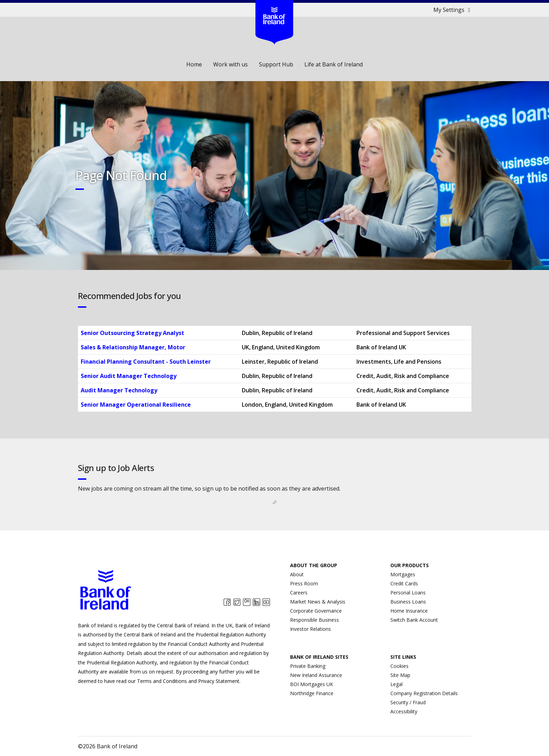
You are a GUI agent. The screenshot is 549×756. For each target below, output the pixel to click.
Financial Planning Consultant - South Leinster (146, 362)
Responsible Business (315, 620)
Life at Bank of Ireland (334, 64)
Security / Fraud (408, 702)
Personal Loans (408, 593)
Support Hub (276, 64)
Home (194, 64)
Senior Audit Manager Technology (129, 376)
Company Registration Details (424, 693)
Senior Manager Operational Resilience (136, 405)
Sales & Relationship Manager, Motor (133, 347)
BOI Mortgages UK (312, 684)
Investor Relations (310, 629)
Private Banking (308, 666)
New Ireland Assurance (316, 675)
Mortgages (403, 574)
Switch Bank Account (414, 620)
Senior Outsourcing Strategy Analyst (132, 333)
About (297, 574)
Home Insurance (409, 611)
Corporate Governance (316, 611)
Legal (396, 684)
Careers (299, 593)
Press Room (304, 583)
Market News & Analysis (318, 602)
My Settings (453, 10)
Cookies (399, 666)
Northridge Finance (312, 693)
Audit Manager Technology (119, 390)
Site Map (400, 675)
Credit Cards (404, 583)
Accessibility (404, 711)
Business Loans (408, 602)
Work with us (230, 64)
